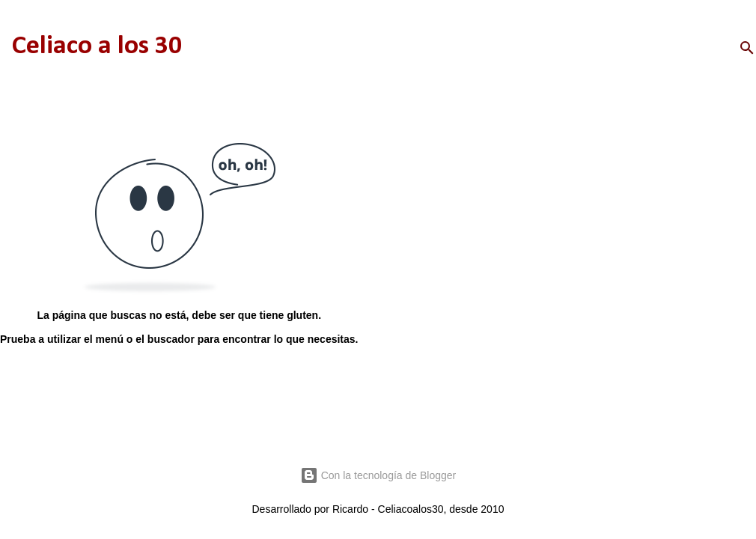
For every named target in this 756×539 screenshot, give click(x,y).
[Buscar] (747, 48)
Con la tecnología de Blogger (378, 475)
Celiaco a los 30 (97, 46)
